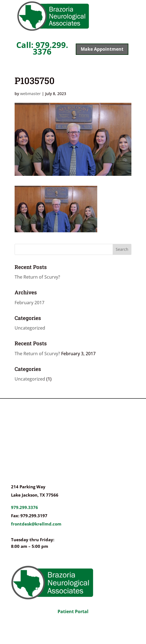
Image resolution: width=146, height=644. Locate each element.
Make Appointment (102, 49)
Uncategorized (30, 328)
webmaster (30, 94)
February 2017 (29, 303)
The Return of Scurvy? (37, 277)
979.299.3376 (25, 507)
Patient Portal (73, 611)
